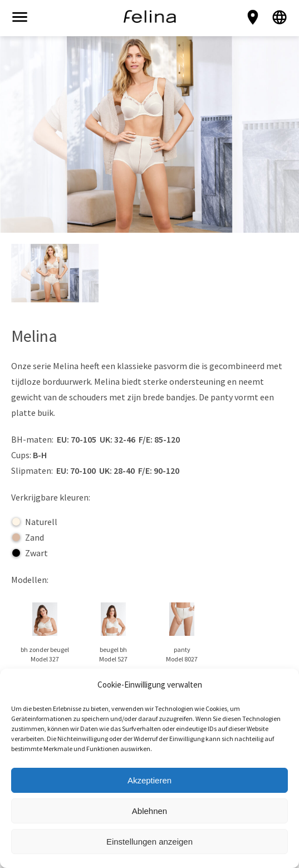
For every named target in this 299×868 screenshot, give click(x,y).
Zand (28, 537)
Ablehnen (149, 811)
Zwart (30, 553)
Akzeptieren (149, 780)
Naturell (35, 522)
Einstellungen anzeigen (149, 842)
